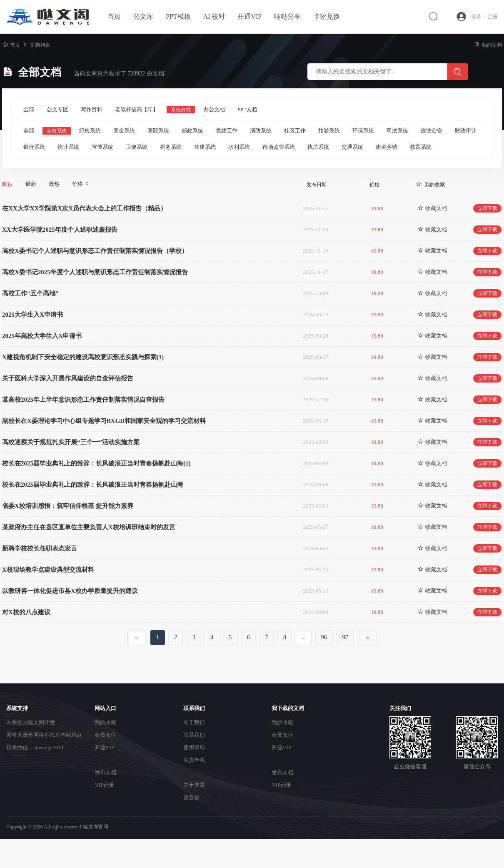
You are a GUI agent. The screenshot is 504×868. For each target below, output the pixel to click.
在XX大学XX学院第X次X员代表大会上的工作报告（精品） (84, 208)
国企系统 (124, 131)
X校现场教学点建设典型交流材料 (48, 570)
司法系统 (397, 131)
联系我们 (194, 735)
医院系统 (158, 131)
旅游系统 (329, 131)
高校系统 (57, 131)
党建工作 (227, 131)
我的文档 (488, 45)
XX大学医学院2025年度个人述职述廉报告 (60, 230)
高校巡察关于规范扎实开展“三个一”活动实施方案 (71, 442)
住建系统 (205, 147)
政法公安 (432, 131)
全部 (29, 109)
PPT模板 (178, 16)
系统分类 (181, 110)
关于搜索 (194, 785)
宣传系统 (102, 147)
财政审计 (466, 131)
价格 (81, 184)
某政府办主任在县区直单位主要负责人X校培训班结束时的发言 (89, 527)
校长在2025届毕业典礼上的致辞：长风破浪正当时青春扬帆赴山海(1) (96, 463)
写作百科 (92, 109)
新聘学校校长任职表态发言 (40, 548)
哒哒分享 (287, 16)
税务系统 (171, 147)
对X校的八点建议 (26, 612)
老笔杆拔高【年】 (137, 109)
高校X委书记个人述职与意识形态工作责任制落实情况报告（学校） (95, 251)
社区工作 (295, 131)
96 (324, 637)
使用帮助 (194, 747)
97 (345, 637)
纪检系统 (90, 131)
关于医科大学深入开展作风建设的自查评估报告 (68, 378)
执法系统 (318, 147)
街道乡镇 (387, 147)
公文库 (143, 16)
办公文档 (214, 109)
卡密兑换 (327, 16)
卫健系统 (137, 147)
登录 (478, 17)
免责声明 (194, 760)
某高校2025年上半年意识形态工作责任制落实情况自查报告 (83, 400)
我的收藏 (435, 185)
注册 (493, 17)
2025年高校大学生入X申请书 (42, 336)
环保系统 (363, 131)
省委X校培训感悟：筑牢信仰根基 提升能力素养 (68, 506)
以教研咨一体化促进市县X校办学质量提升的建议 (70, 591)
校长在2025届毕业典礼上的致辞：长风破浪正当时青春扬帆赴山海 (93, 485)
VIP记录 (104, 785)
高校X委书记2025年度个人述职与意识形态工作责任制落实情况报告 (95, 272)
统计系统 (68, 147)
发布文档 (105, 772)
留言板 (191, 797)
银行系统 (34, 147)
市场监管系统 (279, 147)
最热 (54, 184)
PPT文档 (247, 109)
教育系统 (421, 147)
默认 (7, 184)
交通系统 (352, 147)
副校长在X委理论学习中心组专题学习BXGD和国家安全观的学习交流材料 (104, 421)
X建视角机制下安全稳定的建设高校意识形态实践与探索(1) (83, 357)
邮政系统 (192, 131)
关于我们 (194, 722)
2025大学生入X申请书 (32, 315)
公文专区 (57, 109)
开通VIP (250, 16)
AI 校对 (214, 16)
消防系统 (261, 131)
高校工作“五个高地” (30, 293)
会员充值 (105, 735)
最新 (31, 184)
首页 (114, 16)
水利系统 (239, 147)
